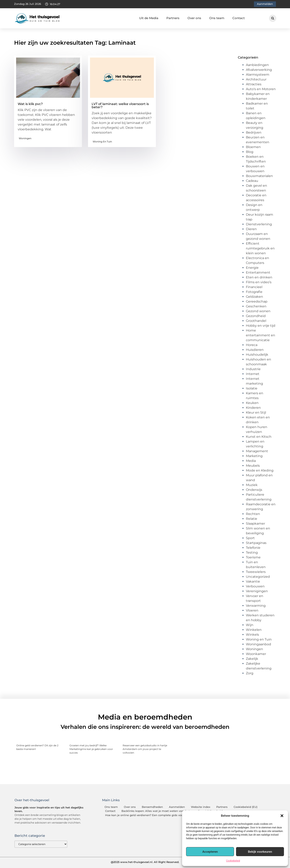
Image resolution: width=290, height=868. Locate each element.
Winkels (252, 635)
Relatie (252, 519)
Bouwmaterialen (259, 176)
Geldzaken (254, 297)
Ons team (217, 18)
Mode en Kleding (260, 470)
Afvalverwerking (259, 70)
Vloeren (252, 610)
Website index (201, 807)
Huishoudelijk (257, 355)
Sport (250, 538)
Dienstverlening (259, 224)
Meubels (253, 466)
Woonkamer (256, 654)
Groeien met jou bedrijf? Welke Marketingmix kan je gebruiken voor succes (91, 749)
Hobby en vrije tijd (261, 326)
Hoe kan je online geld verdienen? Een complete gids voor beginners (152, 815)
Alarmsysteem (258, 75)
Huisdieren (255, 350)
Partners (173, 18)
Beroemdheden (152, 807)
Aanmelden (177, 807)
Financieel (254, 287)
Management (257, 451)
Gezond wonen (258, 311)
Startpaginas (256, 543)
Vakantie (253, 581)
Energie (252, 268)
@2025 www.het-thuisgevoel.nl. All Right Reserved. (145, 862)
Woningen (25, 138)
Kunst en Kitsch (259, 437)
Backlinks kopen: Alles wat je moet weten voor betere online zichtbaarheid (172, 811)
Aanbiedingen (257, 65)
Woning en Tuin (102, 142)
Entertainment (258, 272)
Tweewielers (256, 572)
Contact (239, 18)
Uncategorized (258, 577)
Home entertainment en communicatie (260, 335)
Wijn (250, 625)
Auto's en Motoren (261, 89)
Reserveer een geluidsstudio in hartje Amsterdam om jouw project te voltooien (145, 749)
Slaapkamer (255, 524)
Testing (252, 552)
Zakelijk (252, 659)
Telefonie (253, 548)
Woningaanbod (258, 644)
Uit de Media (149, 18)
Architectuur (256, 79)
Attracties (254, 84)
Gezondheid (256, 316)
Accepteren (210, 852)
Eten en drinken (259, 277)
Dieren (251, 229)
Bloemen (253, 147)
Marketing (254, 456)
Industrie (253, 369)
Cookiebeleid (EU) (245, 807)
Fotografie (254, 292)
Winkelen (254, 630)
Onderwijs (254, 490)
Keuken (252, 403)
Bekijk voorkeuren (260, 852)
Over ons (194, 18)
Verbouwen (255, 586)
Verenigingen (257, 591)
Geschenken (256, 306)
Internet (253, 374)
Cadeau (252, 181)
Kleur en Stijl (256, 412)
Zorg (250, 673)
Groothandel (256, 321)
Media (251, 461)
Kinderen (253, 408)
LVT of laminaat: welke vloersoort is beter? (120, 106)
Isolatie (252, 388)
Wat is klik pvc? (30, 104)
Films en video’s (259, 282)
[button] (282, 816)
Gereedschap (257, 301)
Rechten (253, 514)
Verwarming (256, 606)
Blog (250, 152)
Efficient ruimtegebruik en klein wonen (260, 248)
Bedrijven (254, 132)
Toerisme (253, 557)
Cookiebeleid (233, 861)
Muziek (252, 485)
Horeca (252, 345)
